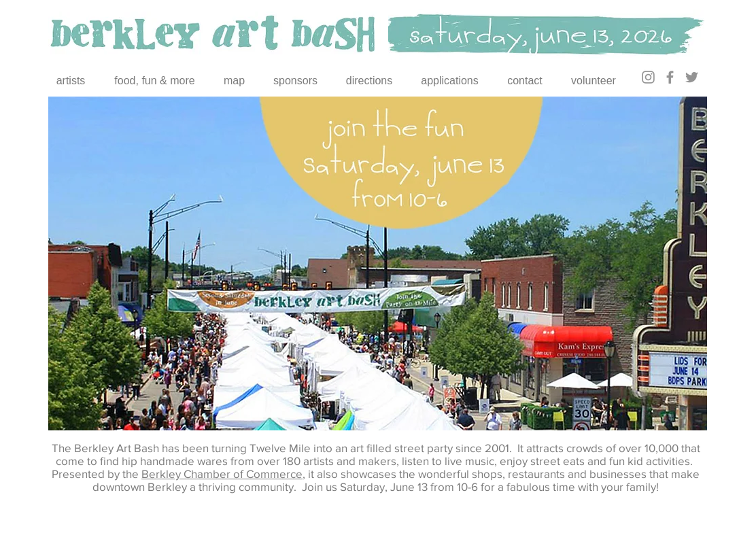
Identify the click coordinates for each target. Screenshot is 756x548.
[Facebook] (670, 77)
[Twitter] (692, 77)
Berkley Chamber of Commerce (222, 474)
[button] (378, 263)
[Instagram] (648, 77)
